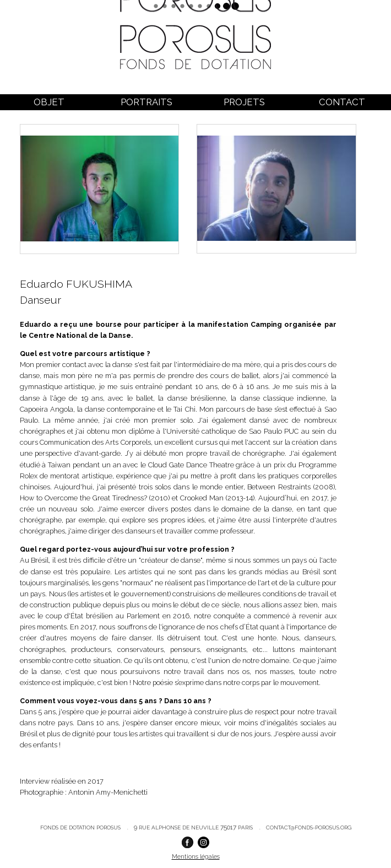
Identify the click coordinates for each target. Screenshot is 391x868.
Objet (49, 102)
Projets (244, 102)
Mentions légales (196, 856)
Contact (342, 102)
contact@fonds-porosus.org (309, 827)
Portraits (146, 102)
